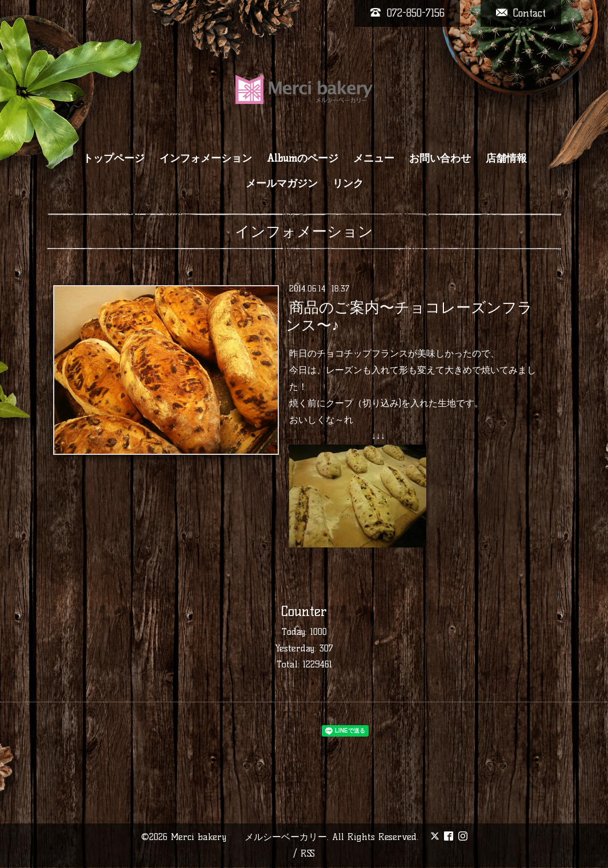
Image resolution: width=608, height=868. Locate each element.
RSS (308, 853)
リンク (348, 183)
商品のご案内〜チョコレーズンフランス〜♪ (409, 316)
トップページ (114, 158)
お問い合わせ (440, 158)
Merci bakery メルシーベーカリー (249, 837)
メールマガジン (282, 183)
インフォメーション (206, 158)
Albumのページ (303, 158)
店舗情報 (506, 158)
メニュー (374, 158)
